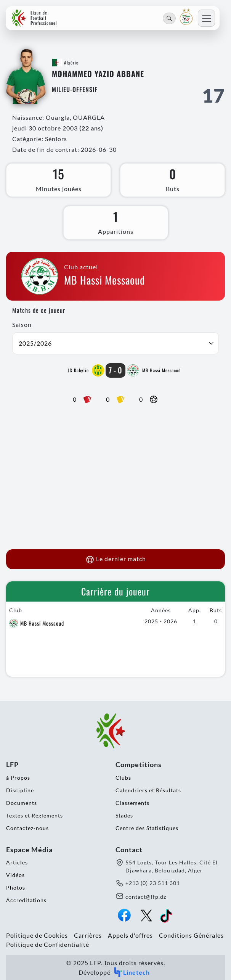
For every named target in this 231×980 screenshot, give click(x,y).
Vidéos (15, 875)
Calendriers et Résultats (148, 790)
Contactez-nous (27, 828)
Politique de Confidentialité (48, 944)
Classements (132, 803)
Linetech (132, 972)
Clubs (123, 778)
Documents (22, 803)
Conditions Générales (191, 935)
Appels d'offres (130, 935)
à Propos (18, 778)
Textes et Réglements (34, 815)
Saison (22, 324)
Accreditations (26, 900)
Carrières (88, 935)
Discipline (20, 790)
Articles (17, 862)
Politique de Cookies (37, 935)
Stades (124, 815)
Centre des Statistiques (147, 828)
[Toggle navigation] (206, 18)
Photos (16, 887)
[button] (115, 343)
